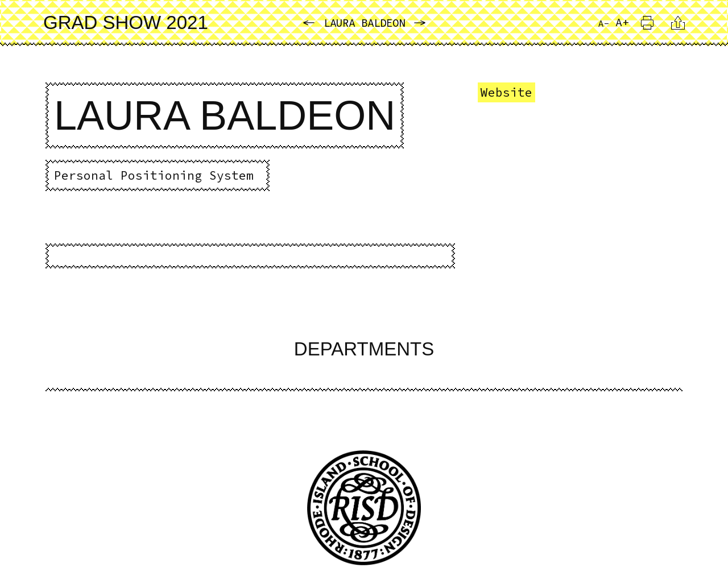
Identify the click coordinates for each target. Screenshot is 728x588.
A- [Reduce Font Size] (604, 23)
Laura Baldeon (364, 23)
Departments (364, 349)
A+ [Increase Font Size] (622, 22)
